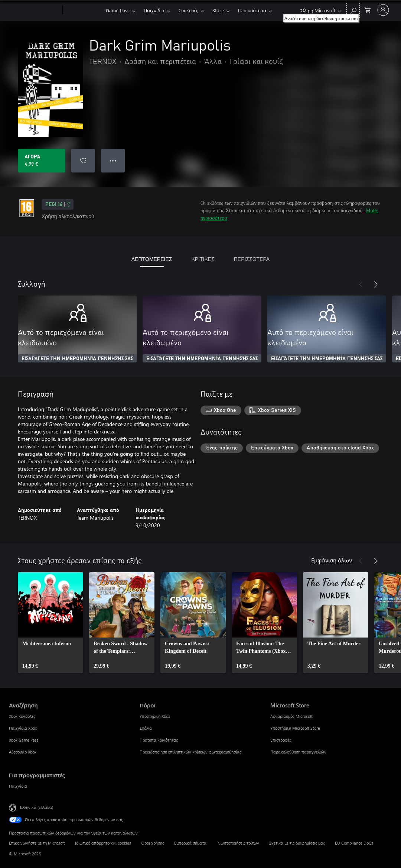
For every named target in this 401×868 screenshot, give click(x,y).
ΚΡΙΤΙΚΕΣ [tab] (203, 259)
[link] (50, 623)
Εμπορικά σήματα (190, 843)
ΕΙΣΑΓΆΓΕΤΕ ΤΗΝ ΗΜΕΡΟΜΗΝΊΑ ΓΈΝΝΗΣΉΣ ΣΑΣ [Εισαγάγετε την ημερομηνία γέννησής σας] (77, 359)
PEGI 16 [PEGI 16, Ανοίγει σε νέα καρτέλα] (58, 204)
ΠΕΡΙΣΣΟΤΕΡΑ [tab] (252, 259)
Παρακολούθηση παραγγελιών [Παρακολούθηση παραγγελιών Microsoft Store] (298, 752)
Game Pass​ (118, 10)
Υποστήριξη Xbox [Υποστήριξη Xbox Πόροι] (155, 716)
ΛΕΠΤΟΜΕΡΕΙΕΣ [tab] (152, 259)
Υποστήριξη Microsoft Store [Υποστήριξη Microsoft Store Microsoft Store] (295, 728)
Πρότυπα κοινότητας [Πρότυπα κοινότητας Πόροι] (159, 740)
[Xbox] (83, 10)
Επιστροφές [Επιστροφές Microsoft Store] (281, 740)
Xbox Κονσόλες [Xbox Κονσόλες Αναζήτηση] (22, 716)
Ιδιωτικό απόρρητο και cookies (103, 843)
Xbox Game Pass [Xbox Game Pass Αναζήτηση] (24, 740)
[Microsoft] (34, 10)
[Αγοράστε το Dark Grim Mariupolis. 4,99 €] (42, 161)
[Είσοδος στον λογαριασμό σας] (383, 10)
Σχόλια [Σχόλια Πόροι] (146, 728)
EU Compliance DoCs (354, 843)
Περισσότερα (252, 10)
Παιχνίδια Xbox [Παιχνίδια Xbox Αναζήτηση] (23, 728)
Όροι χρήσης (153, 843)
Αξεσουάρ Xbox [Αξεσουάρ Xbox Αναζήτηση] (23, 752)
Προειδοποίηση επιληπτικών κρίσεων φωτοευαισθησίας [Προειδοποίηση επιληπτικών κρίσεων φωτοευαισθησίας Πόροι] (190, 752)
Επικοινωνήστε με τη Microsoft (37, 843)
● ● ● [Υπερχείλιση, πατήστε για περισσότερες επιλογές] (113, 160)
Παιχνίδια (154, 10)
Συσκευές (188, 10)
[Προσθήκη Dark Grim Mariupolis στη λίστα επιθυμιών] (83, 161)
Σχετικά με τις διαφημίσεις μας (297, 843)
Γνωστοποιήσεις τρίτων (238, 843)
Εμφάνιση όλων (332, 560)
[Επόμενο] (376, 284)
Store (218, 10)
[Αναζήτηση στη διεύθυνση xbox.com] (353, 9)
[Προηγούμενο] (361, 284)
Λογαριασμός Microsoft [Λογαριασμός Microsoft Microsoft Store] (291, 716)
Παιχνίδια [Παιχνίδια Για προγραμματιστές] (18, 786)
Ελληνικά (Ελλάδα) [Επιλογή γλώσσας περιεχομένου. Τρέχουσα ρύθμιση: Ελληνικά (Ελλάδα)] (37, 807)
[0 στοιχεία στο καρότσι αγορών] (368, 9)
